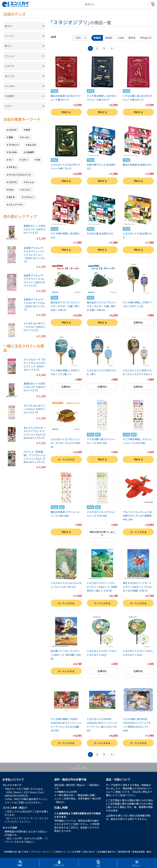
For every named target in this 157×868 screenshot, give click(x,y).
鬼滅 (11, 137)
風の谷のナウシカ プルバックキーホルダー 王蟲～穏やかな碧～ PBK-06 (101, 306)
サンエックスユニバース (20, 175)
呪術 (28, 130)
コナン (25, 160)
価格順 (109, 38)
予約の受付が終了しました (102, 533)
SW (38, 160)
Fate (11, 190)
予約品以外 (146, 38)
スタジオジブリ (70, 22)
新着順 (97, 38)
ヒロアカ (13, 182)
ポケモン (13, 167)
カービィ (26, 137)
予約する (66, 112)
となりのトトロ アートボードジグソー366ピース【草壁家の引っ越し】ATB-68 (102, 587)
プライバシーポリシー (41, 852)
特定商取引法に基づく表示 (16, 852)
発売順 (132, 38)
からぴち (13, 130)
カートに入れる (66, 459)
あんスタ (32, 145)
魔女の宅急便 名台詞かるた (137, 165)
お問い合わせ (89, 852)
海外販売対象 (124, 852)
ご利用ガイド (60, 852)
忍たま (12, 197)
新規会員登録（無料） (143, 852)
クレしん (30, 182)
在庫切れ (138, 322)
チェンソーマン (16, 204)
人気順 (120, 38)
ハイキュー (29, 197)
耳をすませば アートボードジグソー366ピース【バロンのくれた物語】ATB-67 (138, 587)
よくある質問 (74, 852)
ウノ (11, 160)
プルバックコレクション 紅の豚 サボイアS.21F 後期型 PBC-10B (137, 516)
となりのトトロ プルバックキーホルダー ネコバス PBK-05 (66, 443)
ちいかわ (13, 152)
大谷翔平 (30, 152)
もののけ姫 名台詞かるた (100, 233)
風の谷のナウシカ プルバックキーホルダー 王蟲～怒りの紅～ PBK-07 (65, 306)
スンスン (26, 190)
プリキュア (14, 145)
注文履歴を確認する (106, 852)
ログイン (90, 4)
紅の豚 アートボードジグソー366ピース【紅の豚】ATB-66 (66, 655)
